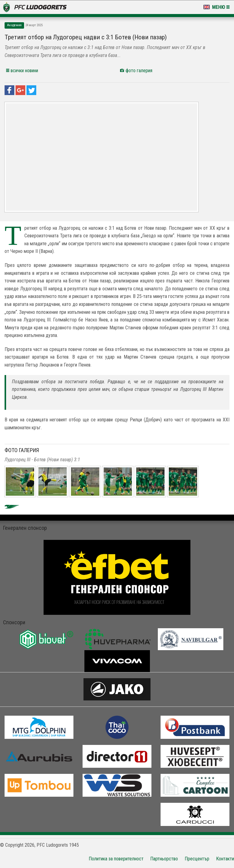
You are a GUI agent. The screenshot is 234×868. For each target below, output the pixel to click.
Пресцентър (197, 859)
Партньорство (164, 859)
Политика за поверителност (116, 859)
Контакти (225, 859)
